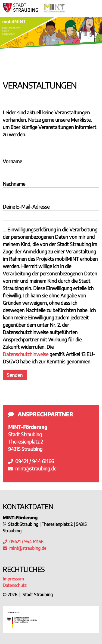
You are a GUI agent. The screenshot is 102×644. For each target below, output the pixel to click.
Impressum (13, 579)
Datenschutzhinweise (26, 354)
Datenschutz (15, 585)
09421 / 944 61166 (31, 461)
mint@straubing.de (32, 468)
